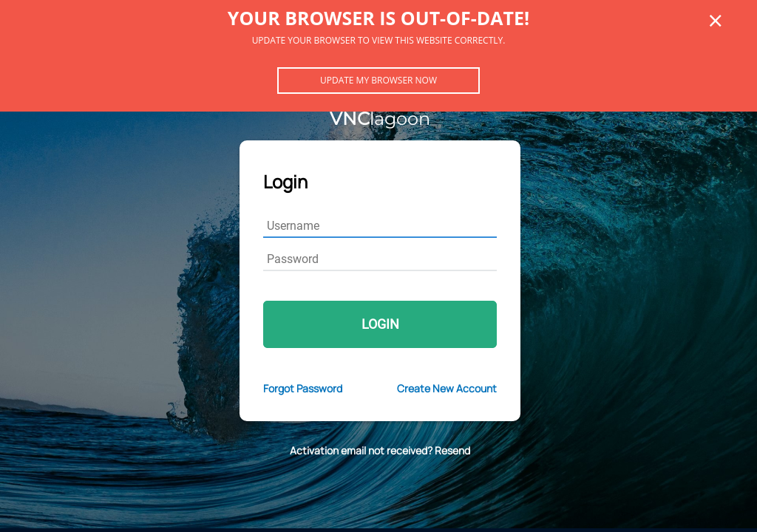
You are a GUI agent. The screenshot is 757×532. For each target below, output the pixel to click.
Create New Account (447, 388)
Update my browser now (378, 80)
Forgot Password (303, 388)
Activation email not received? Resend (380, 450)
